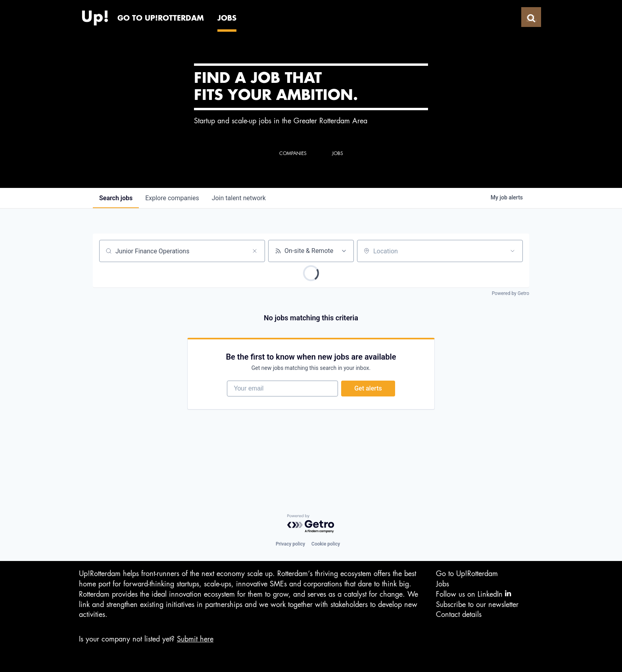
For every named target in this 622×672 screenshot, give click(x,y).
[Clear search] (255, 251)
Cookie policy (326, 544)
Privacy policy (290, 544)
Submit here (195, 639)
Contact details (459, 615)
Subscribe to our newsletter (477, 605)
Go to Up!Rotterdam (467, 574)
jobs (116, 198)
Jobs (443, 584)
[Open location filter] (513, 251)
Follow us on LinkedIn (473, 594)
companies (172, 198)
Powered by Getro (511, 293)
